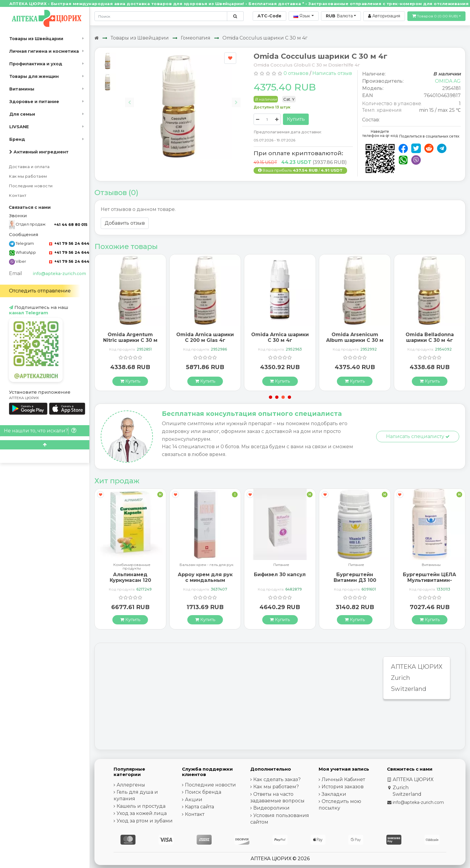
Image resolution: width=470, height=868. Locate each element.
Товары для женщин (34, 76)
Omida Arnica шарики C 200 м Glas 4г (205, 337)
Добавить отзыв (125, 223)
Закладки (334, 794)
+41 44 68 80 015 (71, 225)
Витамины (22, 89)
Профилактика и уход (36, 64)
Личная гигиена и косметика (44, 51)
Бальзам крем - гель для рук (207, 565)
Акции (194, 800)
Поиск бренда (203, 792)
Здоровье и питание (34, 102)
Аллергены (131, 785)
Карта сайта (199, 807)
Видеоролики (271, 808)
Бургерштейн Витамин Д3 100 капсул (355, 580)
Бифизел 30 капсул (280, 575)
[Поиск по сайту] (235, 16)
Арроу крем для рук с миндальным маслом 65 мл (205, 580)
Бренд (17, 139)
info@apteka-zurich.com (59, 274)
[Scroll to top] (45, 445)
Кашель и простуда (141, 806)
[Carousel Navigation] (183, 98)
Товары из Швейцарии (36, 39)
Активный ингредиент (39, 152)
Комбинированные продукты (132, 567)
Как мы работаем (28, 176)
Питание (281, 565)
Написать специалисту (418, 436)
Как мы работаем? (276, 787)
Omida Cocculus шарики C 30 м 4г (265, 38)
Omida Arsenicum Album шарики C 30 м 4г (355, 340)
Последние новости (31, 186)
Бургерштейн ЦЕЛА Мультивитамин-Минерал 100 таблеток (430, 583)
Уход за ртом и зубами (145, 821)
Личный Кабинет (343, 779)
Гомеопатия (196, 38)
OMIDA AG (448, 81)
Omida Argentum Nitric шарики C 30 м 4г (130, 340)
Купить (296, 119)
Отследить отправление (40, 291)
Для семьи (22, 114)
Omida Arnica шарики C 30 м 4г (280, 337)
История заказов (343, 787)
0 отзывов (296, 73)
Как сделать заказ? (277, 779)
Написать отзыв (332, 73)
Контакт (18, 196)
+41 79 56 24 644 (69, 243)
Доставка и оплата (29, 167)
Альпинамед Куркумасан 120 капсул (130, 580)
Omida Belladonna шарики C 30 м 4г (430, 337)
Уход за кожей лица (142, 813)
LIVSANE (19, 127)
